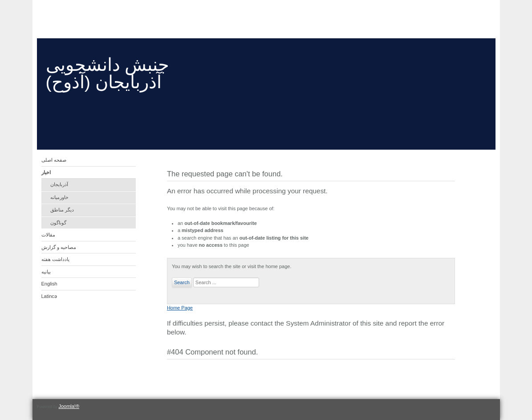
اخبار (46, 172)
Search (182, 282)
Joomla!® (69, 406)
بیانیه (46, 272)
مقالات (48, 235)
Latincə (49, 296)
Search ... (192, 278)
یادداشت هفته (55, 259)
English (49, 284)
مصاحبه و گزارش (59, 247)
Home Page (180, 308)
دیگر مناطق (62, 210)
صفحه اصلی (54, 160)
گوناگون (58, 223)
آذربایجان (59, 184)
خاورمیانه (59, 197)
